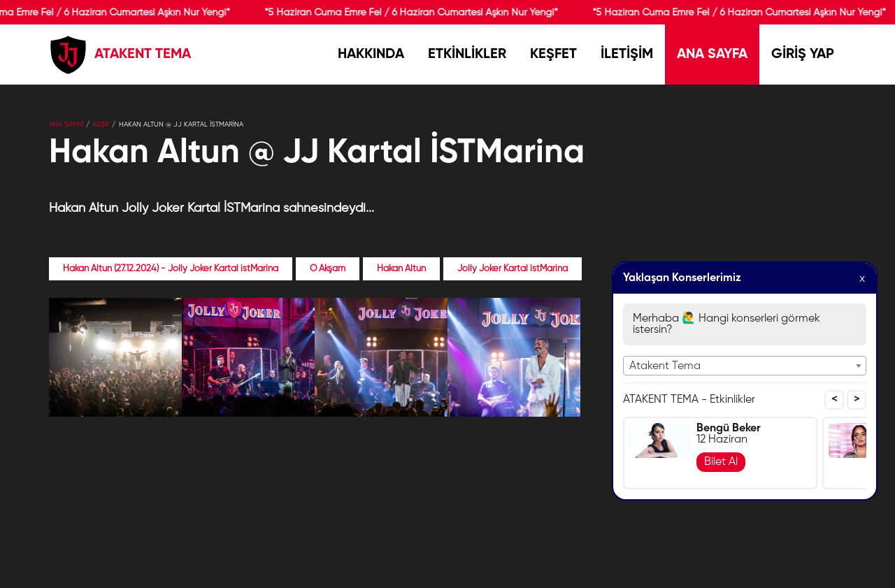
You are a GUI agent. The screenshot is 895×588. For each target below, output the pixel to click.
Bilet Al (721, 462)
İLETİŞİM (627, 55)
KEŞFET (553, 55)
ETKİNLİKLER (467, 55)
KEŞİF (101, 124)
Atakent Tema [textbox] (665, 366)
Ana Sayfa (66, 124)
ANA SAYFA (712, 55)
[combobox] (745, 366)
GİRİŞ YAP (803, 55)
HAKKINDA (371, 55)
